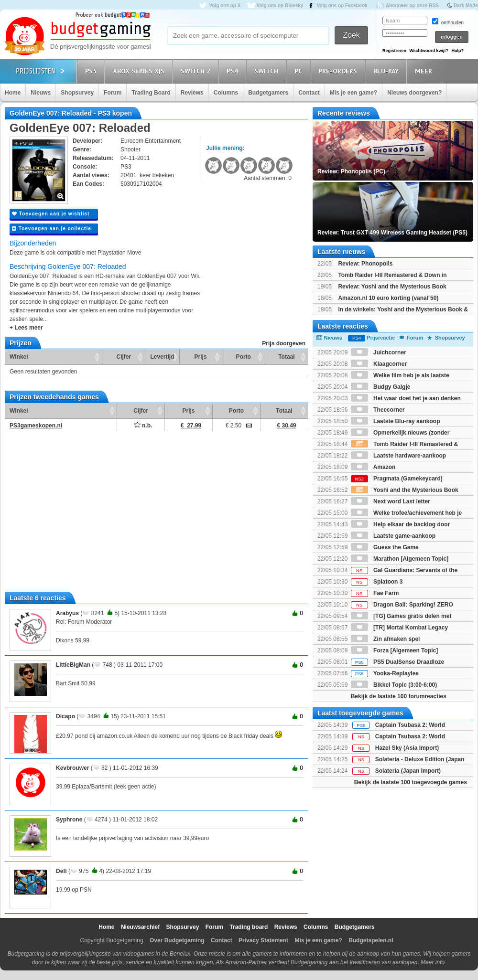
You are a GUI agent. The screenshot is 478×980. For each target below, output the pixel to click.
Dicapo (65, 716)
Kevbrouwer (72, 768)
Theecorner (378, 410)
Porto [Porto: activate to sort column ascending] (244, 357)
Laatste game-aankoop (393, 536)
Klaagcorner (379, 364)
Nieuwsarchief (140, 927)
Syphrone (69, 820)
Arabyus (67, 613)
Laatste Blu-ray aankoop (396, 421)
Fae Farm (375, 593)
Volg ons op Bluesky (280, 5)
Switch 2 (197, 71)
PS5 (92, 71)
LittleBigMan (73, 665)
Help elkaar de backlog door (400, 524)
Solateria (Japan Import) (408, 771)
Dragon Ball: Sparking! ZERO (402, 605)
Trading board (249, 927)
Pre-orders (339, 71)
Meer (425, 71)
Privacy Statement (263, 940)
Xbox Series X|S (140, 71)
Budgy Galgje (381, 387)
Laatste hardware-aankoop (398, 456)
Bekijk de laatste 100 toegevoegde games (411, 782)
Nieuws (41, 93)
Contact (309, 93)
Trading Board (151, 93)
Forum (113, 93)
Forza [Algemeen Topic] (394, 650)
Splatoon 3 (377, 582)
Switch (268, 71)
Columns (226, 93)
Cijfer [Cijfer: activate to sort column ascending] (124, 357)
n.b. (143, 426)
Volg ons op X (225, 5)
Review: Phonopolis (365, 264)
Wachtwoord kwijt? (429, 51)
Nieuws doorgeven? (414, 93)
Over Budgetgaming (177, 940)
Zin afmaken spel (386, 639)
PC (300, 71)
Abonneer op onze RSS (412, 5)
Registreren (394, 51)
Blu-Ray (387, 71)
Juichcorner (379, 352)
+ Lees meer (26, 328)
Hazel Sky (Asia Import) (407, 748)
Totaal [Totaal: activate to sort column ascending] (286, 357)
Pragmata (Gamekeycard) (397, 479)
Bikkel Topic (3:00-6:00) (394, 685)
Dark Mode (466, 5)
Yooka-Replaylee (385, 673)
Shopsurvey (77, 93)
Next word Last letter (391, 501)
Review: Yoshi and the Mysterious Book (392, 287)
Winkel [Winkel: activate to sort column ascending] (19, 357)
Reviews (192, 93)
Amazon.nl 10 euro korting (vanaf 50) (388, 298)
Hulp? (457, 51)
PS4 (234, 71)
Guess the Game (385, 547)
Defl (61, 871)
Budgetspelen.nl (371, 940)
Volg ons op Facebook (342, 5)
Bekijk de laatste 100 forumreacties (399, 696)
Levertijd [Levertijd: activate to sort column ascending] (162, 357)
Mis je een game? (353, 93)
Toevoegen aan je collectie (52, 229)
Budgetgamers (268, 93)
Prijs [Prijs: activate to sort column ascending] (201, 357)
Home (13, 93)
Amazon (373, 467)
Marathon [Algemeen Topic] (400, 559)
